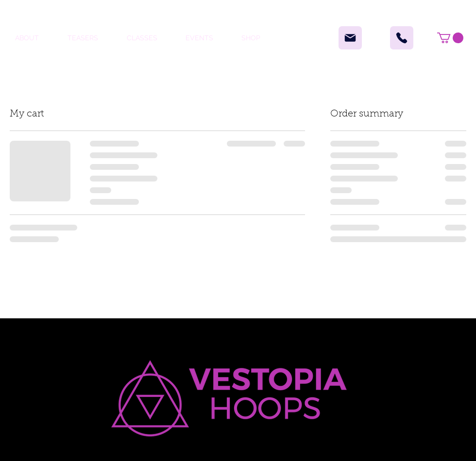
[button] (450, 38)
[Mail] (350, 38)
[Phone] (402, 38)
